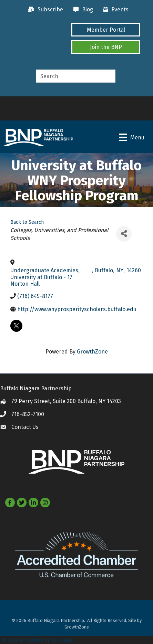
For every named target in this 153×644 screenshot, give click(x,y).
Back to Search (27, 222)
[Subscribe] (44, 10)
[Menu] (132, 137)
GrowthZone (92, 352)
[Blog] (81, 10)
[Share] (124, 234)
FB (3, 640)
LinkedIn (38, 640)
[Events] (114, 10)
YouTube (61, 640)
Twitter (17, 640)
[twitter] (16, 326)
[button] (106, 30)
